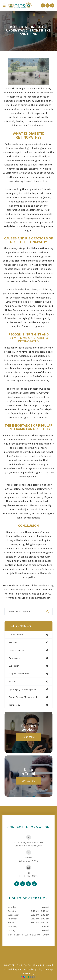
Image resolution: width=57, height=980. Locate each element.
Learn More (29, 737)
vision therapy (16, 635)
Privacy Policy (36, 969)
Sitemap (48, 969)
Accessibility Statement (16, 969)
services (13, 642)
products (13, 681)
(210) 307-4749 (29, 861)
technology (14, 705)
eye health (14, 666)
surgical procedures (19, 674)
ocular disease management (23, 697)
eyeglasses (14, 658)
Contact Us (28, 781)
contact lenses (16, 650)
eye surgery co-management (23, 689)
